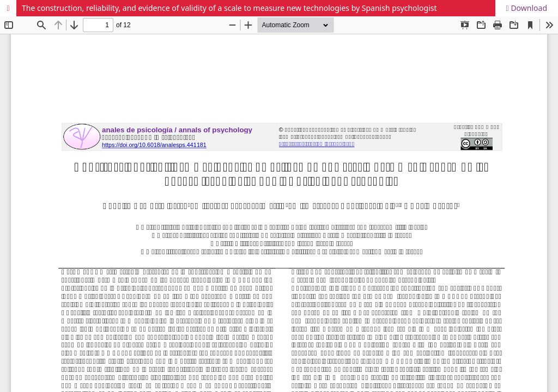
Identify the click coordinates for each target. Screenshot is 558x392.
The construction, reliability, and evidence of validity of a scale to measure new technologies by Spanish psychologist (229, 8)
